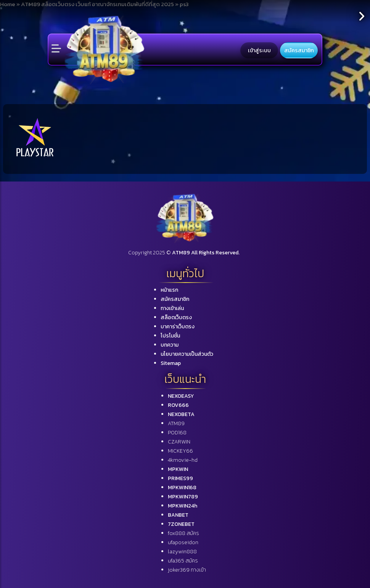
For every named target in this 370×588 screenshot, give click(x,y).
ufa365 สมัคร (183, 561)
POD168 (177, 433)
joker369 (187, 570)
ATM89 (176, 423)
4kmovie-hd (183, 460)
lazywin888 (182, 552)
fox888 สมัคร (183, 533)
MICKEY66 (180, 451)
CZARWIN (179, 442)
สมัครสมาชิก (299, 50)
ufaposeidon (183, 542)
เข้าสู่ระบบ (259, 50)
